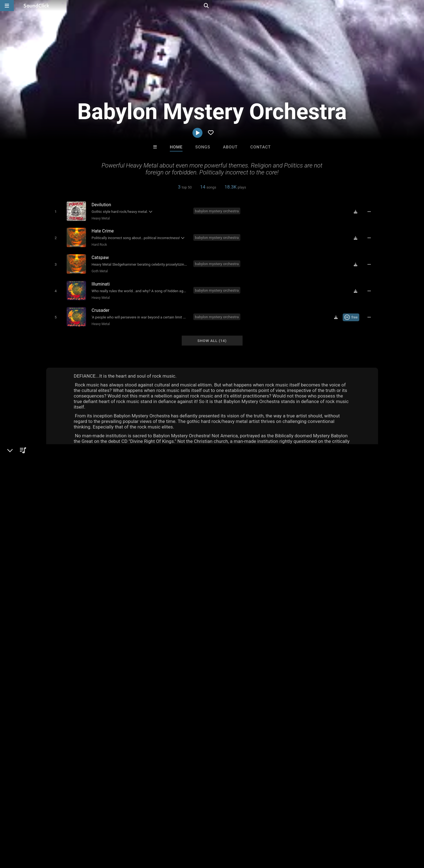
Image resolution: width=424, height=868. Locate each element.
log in (326, 614)
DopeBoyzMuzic (235, 750)
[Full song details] (371, 211)
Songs (203, 147)
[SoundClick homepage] (37, 6)
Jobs (80, 835)
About (230, 147)
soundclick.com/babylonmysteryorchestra (94, 546)
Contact (261, 147)
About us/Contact (54, 835)
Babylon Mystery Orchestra (80, 514)
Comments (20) (303, 514)
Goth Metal (99, 268)
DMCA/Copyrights (107, 835)
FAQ (28, 835)
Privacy (137, 835)
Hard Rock (98, 243)
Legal (154, 835)
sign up (306, 614)
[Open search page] (418, 6)
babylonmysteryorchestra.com (83, 554)
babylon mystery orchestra (218, 211)
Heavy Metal (100, 218)
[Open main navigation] (7, 6)
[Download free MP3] (358, 211)
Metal (61, 533)
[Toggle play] (54, 211)
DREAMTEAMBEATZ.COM (148, 750)
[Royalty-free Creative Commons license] (353, 312)
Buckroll (280, 750)
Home (176, 147)
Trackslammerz (189, 750)
